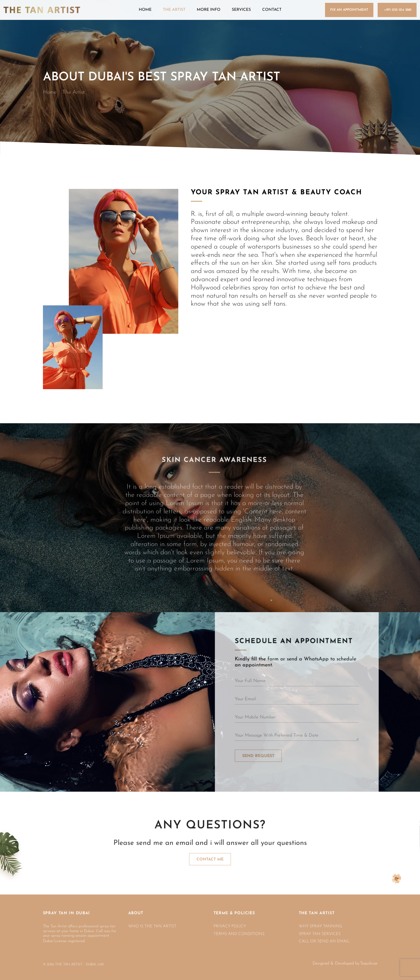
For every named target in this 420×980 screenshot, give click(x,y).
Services (241, 10)
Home (145, 10)
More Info (209, 10)
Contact (272, 10)
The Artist (174, 10)
